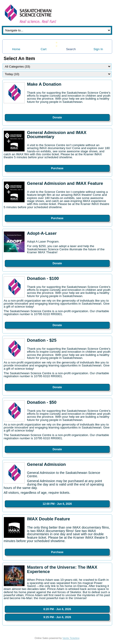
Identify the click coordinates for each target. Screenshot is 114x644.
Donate (57, 117)
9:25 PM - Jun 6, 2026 (57, 617)
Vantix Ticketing (71, 638)
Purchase (57, 168)
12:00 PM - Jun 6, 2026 (57, 504)
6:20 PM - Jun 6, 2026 (57, 609)
